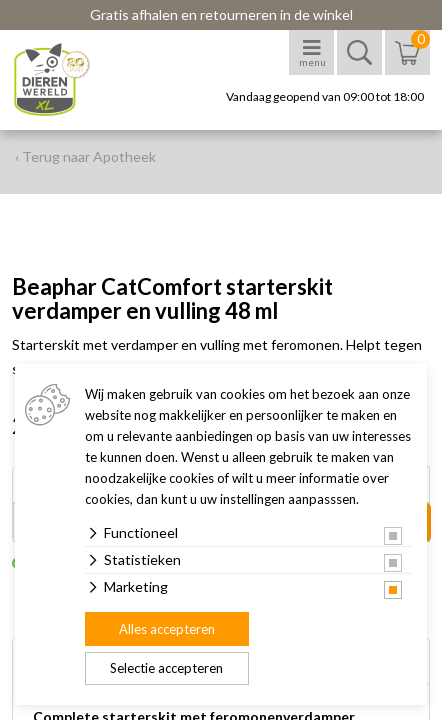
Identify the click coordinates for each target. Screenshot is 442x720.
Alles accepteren (167, 629)
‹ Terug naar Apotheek (85, 156)
